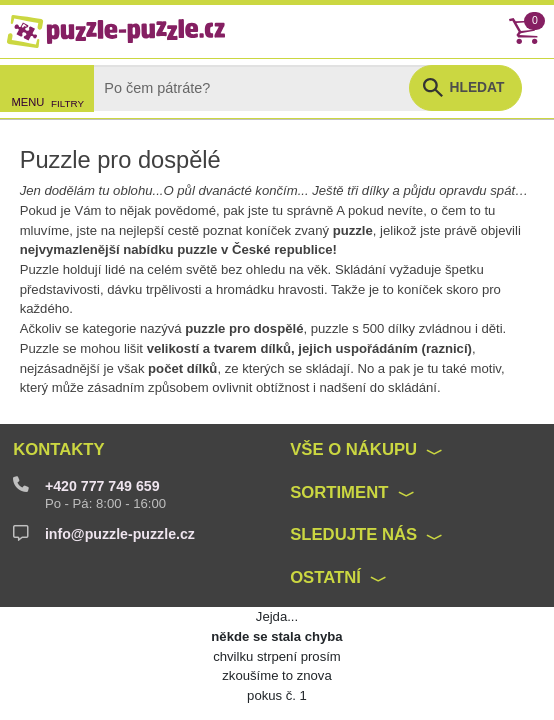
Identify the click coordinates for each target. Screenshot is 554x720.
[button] (465, 88)
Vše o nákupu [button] (353, 449)
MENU (28, 102)
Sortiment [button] (339, 492)
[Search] (267, 88)
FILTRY (67, 103)
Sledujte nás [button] (353, 534)
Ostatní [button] (325, 577)
